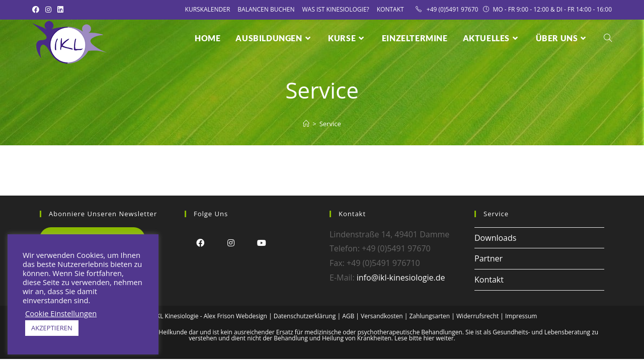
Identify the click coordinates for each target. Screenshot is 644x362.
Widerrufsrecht (477, 316)
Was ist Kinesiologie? (336, 9)
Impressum (521, 316)
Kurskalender (208, 9)
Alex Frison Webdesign (235, 316)
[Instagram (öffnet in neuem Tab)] (48, 10)
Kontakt (390, 9)
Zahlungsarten (429, 316)
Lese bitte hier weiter (424, 338)
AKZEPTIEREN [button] (52, 328)
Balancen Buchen (266, 9)
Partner (489, 258)
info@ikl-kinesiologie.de (401, 278)
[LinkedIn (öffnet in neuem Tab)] (60, 10)
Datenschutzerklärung (305, 316)
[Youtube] (261, 243)
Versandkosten (382, 316)
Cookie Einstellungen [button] (61, 313)
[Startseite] (306, 124)
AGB (348, 316)
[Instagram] (231, 243)
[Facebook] (200, 243)
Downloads (495, 238)
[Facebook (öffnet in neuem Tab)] (37, 10)
